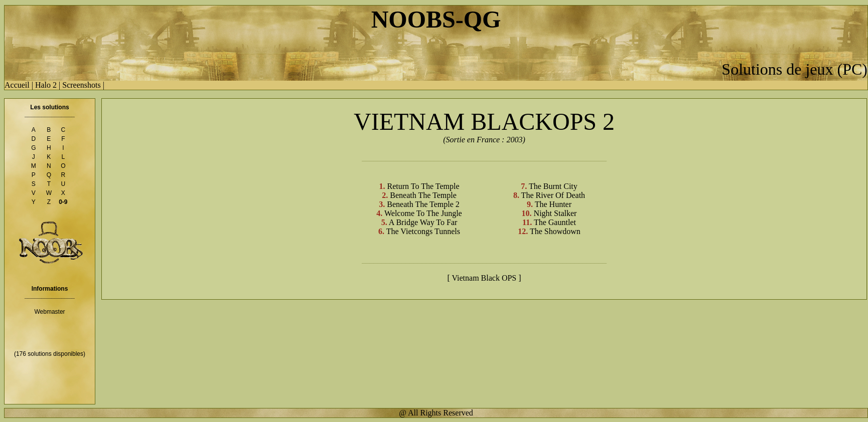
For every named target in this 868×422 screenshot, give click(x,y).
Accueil (17, 85)
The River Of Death (552, 195)
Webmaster (49, 312)
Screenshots (81, 85)
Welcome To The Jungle (422, 213)
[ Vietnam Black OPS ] (484, 278)
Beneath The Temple (422, 195)
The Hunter (552, 204)
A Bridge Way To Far (422, 222)
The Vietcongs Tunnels (422, 231)
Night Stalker (554, 213)
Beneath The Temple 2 (422, 204)
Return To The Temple (422, 186)
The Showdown (554, 231)
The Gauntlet (554, 222)
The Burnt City (552, 186)
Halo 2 (46, 85)
